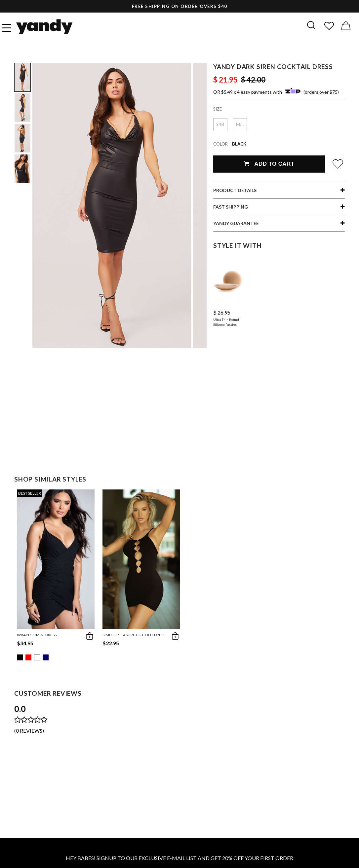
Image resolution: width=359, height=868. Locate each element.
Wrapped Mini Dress (37, 635)
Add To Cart (269, 164)
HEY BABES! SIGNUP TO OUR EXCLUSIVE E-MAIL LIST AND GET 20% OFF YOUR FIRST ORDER (179, 858)
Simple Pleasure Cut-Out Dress (134, 635)
